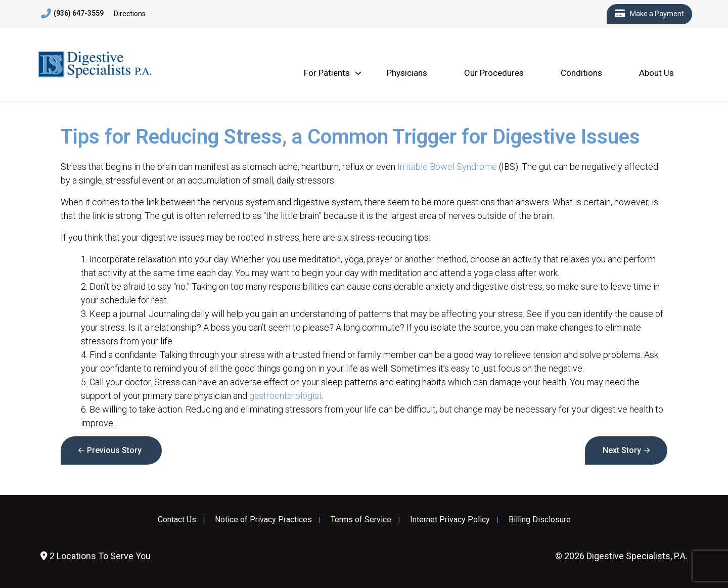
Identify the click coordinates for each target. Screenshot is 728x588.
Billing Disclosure (540, 520)
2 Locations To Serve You (96, 556)
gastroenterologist (286, 396)
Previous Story (114, 450)
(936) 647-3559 (72, 14)
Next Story (622, 450)
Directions (130, 14)
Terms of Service (361, 520)
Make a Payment (649, 14)
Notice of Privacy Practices (263, 520)
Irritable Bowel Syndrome (447, 167)
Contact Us (177, 520)
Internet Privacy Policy (450, 520)
